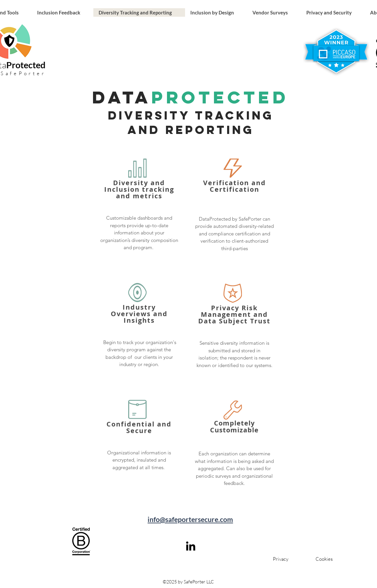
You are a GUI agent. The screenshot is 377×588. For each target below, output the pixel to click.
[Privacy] (281, 559)
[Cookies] (324, 559)
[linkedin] (191, 546)
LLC (210, 582)
